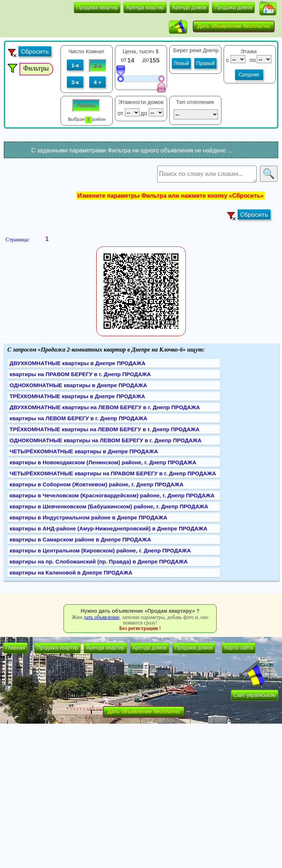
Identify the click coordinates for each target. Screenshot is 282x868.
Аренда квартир (145, 7)
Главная (15, 648)
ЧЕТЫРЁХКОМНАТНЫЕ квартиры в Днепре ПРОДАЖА (84, 451)
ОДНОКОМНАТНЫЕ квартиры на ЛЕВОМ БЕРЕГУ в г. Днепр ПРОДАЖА (106, 440)
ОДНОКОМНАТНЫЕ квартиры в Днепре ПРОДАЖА (78, 385)
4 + (97, 82)
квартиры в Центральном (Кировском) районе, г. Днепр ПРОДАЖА (100, 550)
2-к (98, 66)
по (252, 60)
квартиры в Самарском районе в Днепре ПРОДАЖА (80, 539)
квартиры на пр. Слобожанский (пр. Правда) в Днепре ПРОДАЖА (99, 561)
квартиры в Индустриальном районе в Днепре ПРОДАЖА (88, 517)
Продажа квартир (97, 7)
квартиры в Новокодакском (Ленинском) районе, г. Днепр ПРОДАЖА (103, 462)
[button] (268, 9)
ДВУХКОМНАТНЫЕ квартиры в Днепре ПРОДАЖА (77, 363)
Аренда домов (189, 7)
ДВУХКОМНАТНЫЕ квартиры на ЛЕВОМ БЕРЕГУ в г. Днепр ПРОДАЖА (105, 407)
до (147, 60)
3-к (75, 82)
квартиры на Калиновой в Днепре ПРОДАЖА (71, 572)
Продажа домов (233, 7)
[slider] (120, 73)
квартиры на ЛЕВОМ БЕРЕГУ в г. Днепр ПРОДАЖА (78, 418)
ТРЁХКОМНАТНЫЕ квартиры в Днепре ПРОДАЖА (77, 396)
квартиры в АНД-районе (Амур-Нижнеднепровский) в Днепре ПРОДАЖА (109, 528)
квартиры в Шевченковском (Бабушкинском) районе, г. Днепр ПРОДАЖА (109, 506)
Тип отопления (195, 102)
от (124, 60)
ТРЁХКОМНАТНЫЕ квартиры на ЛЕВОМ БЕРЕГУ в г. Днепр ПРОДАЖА (104, 429)
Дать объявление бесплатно (234, 26)
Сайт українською (255, 695)
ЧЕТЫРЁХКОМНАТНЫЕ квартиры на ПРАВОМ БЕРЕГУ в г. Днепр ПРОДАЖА (113, 473)
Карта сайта (239, 648)
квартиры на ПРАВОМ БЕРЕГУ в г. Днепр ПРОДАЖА (80, 374)
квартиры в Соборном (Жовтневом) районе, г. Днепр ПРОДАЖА (97, 484)
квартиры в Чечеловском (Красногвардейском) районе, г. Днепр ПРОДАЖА (112, 495)
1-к (75, 65)
